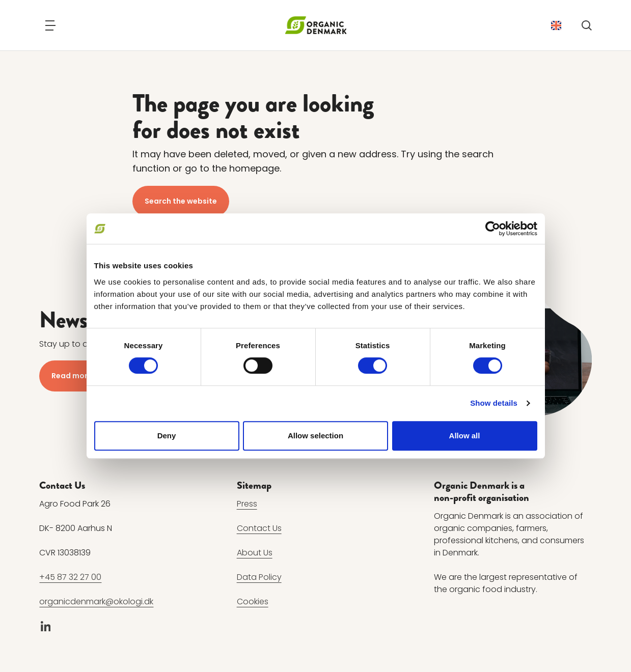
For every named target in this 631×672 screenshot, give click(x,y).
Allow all (465, 436)
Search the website (181, 201)
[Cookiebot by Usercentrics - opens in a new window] (493, 229)
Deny (167, 436)
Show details (494, 403)
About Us (255, 553)
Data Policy (259, 578)
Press (247, 504)
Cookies (253, 602)
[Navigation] (50, 25)
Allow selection (315, 436)
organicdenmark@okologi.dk (96, 602)
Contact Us (259, 529)
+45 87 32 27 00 (70, 578)
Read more (72, 376)
